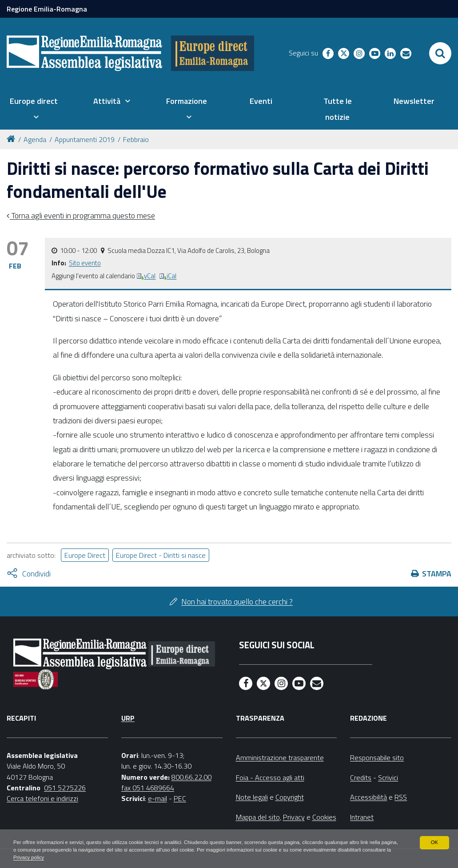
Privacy (294, 817)
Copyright (290, 797)
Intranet (362, 817)
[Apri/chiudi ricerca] (440, 53)
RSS (401, 797)
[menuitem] (34, 109)
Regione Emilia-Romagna (47, 9)
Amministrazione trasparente (280, 758)
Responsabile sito (377, 758)
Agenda (35, 139)
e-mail (157, 798)
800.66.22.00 (191, 777)
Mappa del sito (258, 817)
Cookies (324, 817)
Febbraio (136, 139)
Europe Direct (85, 555)
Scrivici (388, 777)
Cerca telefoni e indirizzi (42, 798)
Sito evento (85, 263)
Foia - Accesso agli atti (270, 777)
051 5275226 (65, 788)
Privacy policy (88, 857)
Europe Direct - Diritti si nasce (161, 555)
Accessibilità (368, 797)
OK (434, 841)
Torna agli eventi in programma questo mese (82, 215)
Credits (361, 777)
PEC (180, 798)
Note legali (252, 797)
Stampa (437, 574)
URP (128, 718)
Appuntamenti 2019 (85, 139)
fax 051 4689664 (148, 788)
